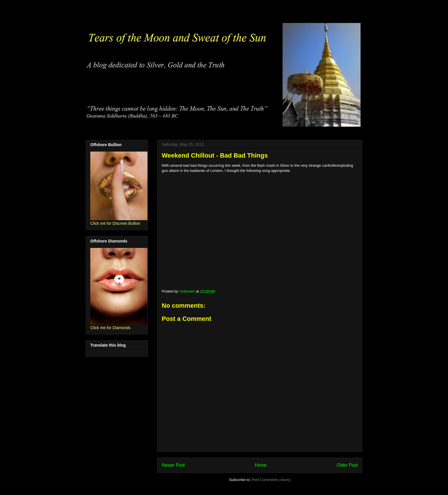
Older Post (347, 465)
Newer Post (173, 465)
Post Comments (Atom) (271, 480)
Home (261, 465)
